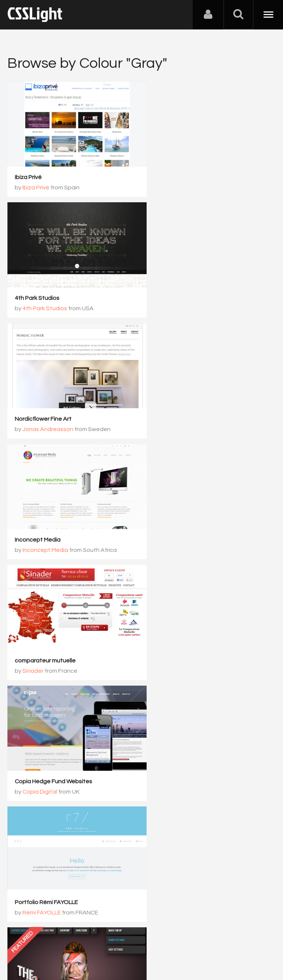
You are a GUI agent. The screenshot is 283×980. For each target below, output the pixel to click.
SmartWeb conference (183, 752)
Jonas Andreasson (48, 299)
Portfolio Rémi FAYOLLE (46, 520)
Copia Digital (177, 415)
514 (107, 794)
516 (163, 794)
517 (190, 794)
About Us (22, 944)
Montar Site (31, 636)
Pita (28, 647)
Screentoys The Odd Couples (192, 520)
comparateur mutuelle (45, 405)
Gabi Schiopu (177, 762)
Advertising (92, 944)
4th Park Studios (174, 172)
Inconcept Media (174, 288)
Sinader (33, 415)
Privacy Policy (131, 944)
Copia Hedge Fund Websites (190, 405)
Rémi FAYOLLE (42, 531)
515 (135, 794)
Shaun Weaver (171, 636)
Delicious (27, 743)
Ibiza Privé (28, 172)
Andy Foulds (176, 531)
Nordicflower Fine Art (43, 288)
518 (218, 794)
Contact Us (55, 944)
